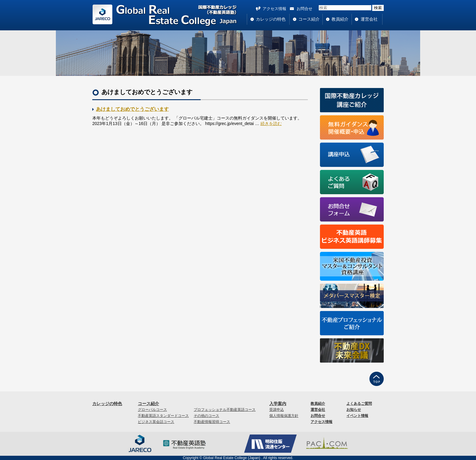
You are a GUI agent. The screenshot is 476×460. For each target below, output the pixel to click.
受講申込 (277, 410)
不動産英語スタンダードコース (163, 416)
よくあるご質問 (359, 404)
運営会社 (369, 19)
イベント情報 (357, 416)
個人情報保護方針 (284, 416)
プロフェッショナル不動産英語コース (225, 410)
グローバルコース (152, 410)
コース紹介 (309, 19)
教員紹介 (340, 19)
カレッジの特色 (271, 19)
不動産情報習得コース (212, 422)
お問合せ (304, 9)
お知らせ (354, 410)
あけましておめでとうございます (132, 109)
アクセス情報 (274, 9)
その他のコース (206, 416)
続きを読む (271, 123)
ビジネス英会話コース (156, 422)
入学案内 (278, 404)
